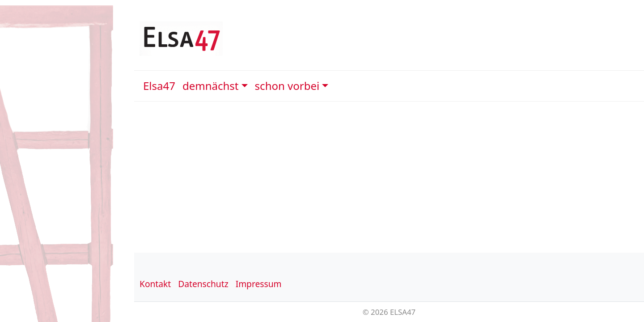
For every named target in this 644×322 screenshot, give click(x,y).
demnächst (211, 86)
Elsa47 (159, 86)
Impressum (259, 284)
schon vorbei (287, 86)
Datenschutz (203, 284)
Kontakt (155, 284)
